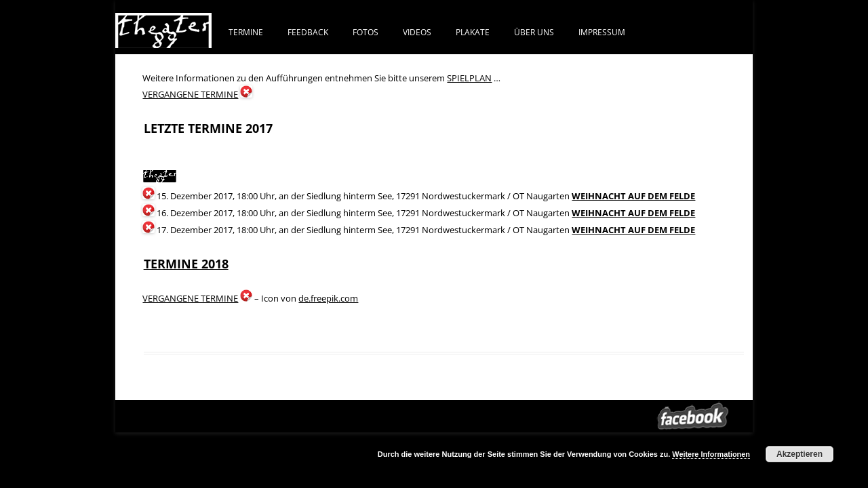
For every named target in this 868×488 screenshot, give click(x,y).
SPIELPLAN (469, 78)
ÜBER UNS (534, 32)
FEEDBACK (308, 32)
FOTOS (366, 32)
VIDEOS (417, 32)
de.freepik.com (328, 298)
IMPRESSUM (602, 32)
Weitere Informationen (711, 454)
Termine (246, 32)
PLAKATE (473, 32)
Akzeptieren (800, 454)
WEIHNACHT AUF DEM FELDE (633, 196)
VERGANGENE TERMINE (190, 94)
